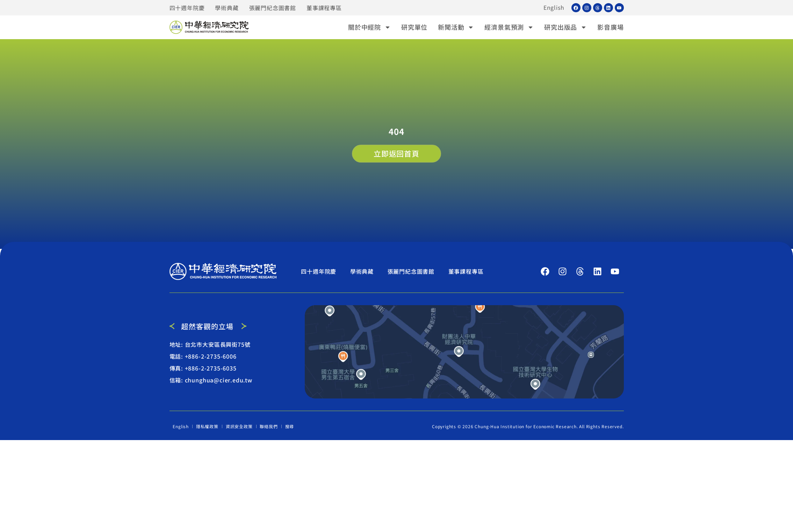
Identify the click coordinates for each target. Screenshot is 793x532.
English (554, 8)
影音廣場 (610, 27)
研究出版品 (565, 27)
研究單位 (414, 27)
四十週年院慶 (187, 8)
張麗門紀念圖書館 (273, 8)
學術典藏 (227, 8)
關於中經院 (369, 27)
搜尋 (290, 426)
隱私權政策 (207, 426)
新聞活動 (456, 27)
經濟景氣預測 (509, 27)
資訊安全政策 (239, 426)
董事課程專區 (324, 8)
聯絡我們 (269, 426)
